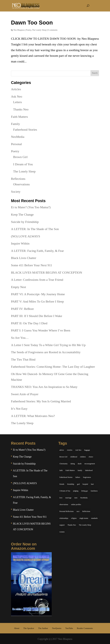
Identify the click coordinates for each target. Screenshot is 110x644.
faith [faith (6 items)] (61, 470)
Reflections (18, 179)
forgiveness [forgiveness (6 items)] (87, 477)
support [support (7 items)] (62, 525)
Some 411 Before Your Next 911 (32, 265)
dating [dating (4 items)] (73, 464)
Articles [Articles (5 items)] (70, 450)
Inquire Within (20, 243)
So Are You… (20, 338)
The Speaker (29, 628)
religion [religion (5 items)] (74, 518)
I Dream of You (23, 164)
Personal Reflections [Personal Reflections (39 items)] (67, 511)
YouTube (69, 628)
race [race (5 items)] (78, 511)
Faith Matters (19, 117)
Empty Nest (19, 287)
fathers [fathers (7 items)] (78, 477)
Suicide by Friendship (25, 222)
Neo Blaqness (19, 30)
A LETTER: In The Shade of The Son (35, 229)
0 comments (53, 30)
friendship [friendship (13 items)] (71, 484)
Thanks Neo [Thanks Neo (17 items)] (72, 525)
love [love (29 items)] (61, 498)
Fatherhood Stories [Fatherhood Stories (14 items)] (66, 477)
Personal (16, 144)
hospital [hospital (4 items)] (85, 484)
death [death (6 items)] (80, 464)
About (17, 628)
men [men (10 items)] (76, 498)
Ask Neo (17, 96)
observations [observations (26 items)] (64, 504)
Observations (21, 184)
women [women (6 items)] (62, 532)
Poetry (29, 30)
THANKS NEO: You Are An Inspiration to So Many (44, 387)
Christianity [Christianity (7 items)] (64, 464)
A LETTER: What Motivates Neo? (33, 416)
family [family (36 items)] (80, 470)
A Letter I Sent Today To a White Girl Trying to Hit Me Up (48, 345)
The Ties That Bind (23, 359)
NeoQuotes (57, 628)
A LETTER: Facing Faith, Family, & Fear (37, 251)
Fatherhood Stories (25, 130)
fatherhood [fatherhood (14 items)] (89, 470)
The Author (43, 628)
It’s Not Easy (19, 409)
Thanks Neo (21, 109)
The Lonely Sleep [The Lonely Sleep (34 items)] (85, 525)
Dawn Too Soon (32, 23)
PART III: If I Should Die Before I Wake (37, 316)
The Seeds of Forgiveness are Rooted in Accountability (46, 352)
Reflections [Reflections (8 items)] (86, 511)
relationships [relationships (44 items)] (64, 518)
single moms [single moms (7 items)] (84, 518)
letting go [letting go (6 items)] (85, 491)
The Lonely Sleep (39, 30)
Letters (18, 102)
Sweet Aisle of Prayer (25, 394)
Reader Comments (85, 628)
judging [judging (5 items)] (76, 491)
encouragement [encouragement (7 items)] (90, 464)
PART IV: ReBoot (22, 309)
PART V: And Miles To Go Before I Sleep (37, 301)
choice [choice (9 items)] (91, 457)
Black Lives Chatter (24, 258)
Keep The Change (22, 214)
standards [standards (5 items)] (94, 518)
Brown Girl (20, 157)
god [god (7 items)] (78, 484)
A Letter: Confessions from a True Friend (37, 280)
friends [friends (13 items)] (62, 484)
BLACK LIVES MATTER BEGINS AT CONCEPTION (47, 273)
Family (15, 124)
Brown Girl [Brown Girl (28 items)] (63, 457)
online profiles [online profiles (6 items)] (76, 504)
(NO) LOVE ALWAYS (26, 236)
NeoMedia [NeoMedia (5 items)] (84, 498)
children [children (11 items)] (83, 457)
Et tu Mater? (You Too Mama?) (31, 207)
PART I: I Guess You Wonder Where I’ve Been (41, 330)
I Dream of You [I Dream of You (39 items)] (65, 491)
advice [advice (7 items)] (62, 450)
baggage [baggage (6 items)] (87, 450)
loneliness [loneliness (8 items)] (94, 491)
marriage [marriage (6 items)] (68, 498)
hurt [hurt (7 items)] (92, 484)
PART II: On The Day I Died (29, 323)
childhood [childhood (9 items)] (74, 457)
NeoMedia (18, 137)
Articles (16, 89)
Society (16, 192)
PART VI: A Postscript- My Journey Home (38, 294)
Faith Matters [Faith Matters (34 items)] (70, 470)
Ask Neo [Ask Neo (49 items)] (78, 450)
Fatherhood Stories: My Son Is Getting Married (41, 401)
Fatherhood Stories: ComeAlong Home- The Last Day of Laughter (53, 367)
